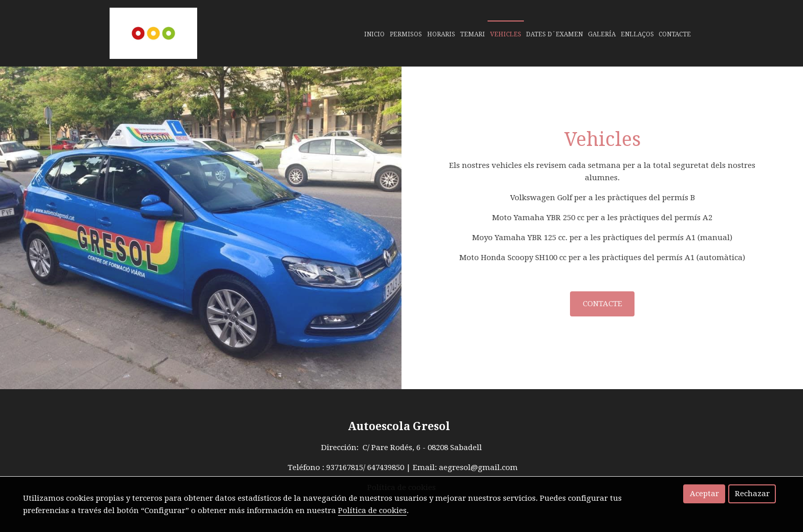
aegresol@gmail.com (478, 467)
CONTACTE (603, 304)
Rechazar (752, 494)
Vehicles (506, 34)
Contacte (675, 34)
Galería (602, 34)
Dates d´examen (554, 34)
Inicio (374, 34)
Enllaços (637, 34)
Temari (472, 34)
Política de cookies (372, 510)
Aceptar (704, 494)
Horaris (441, 34)
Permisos (406, 34)
